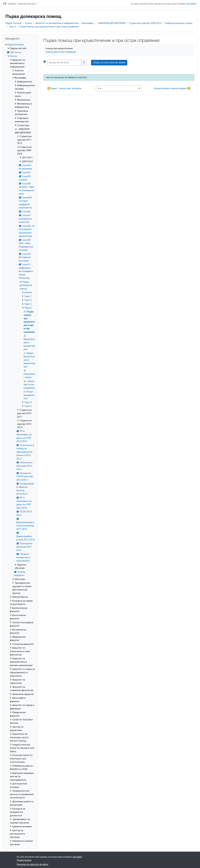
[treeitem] (20, 445)
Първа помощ (24, 860)
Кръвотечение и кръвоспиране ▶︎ (172, 88)
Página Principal (14, 23)
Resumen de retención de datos (33, 864)
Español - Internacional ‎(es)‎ (22, 4)
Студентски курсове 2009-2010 (145, 23)
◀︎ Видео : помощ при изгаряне (64, 88)
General (28, 292)
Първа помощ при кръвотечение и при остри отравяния (49, 27)
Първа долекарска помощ (178, 23)
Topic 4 (12, 27)
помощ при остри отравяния (61, 52)
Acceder (192, 4)
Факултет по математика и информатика (57, 23)
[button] (45, 63)
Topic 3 (28, 304)
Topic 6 (28, 406)
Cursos (28, 23)
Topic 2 (28, 300)
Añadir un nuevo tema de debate (109, 63)
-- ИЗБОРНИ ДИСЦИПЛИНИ (111, 23)
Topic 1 (28, 296)
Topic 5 (28, 402)
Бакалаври (87, 23)
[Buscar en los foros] (64, 63)
